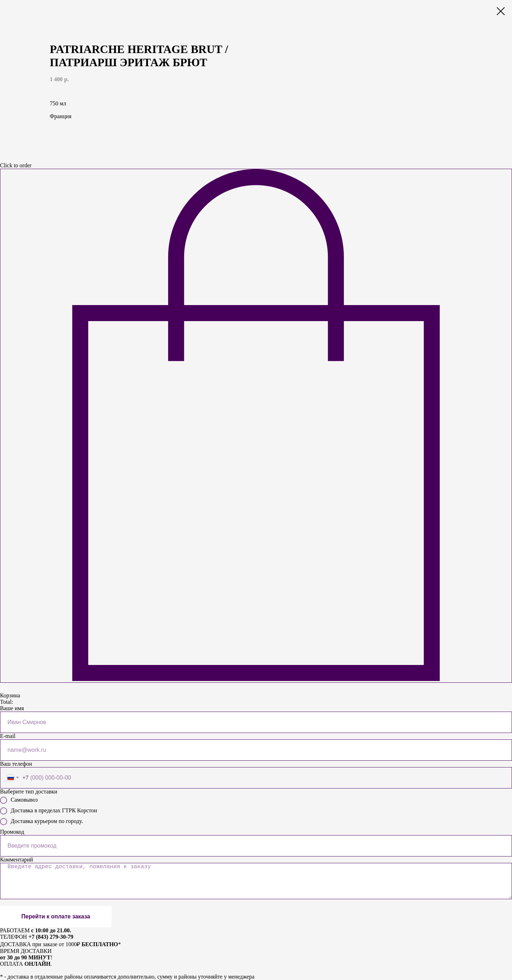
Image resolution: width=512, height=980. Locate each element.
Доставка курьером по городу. (41, 822)
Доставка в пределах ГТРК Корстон (49, 811)
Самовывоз (19, 800)
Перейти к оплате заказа (56, 916)
